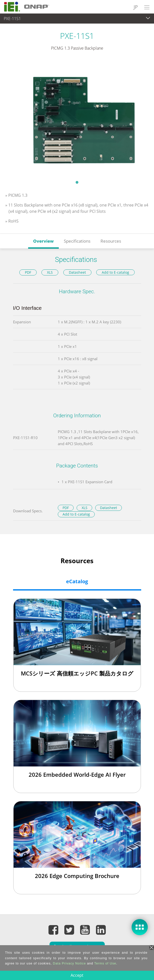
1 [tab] (77, 182)
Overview (43, 241)
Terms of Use (105, 963)
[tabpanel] (77, 119)
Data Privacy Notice (69, 963)
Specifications (77, 241)
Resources (111, 241)
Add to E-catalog (115, 272)
